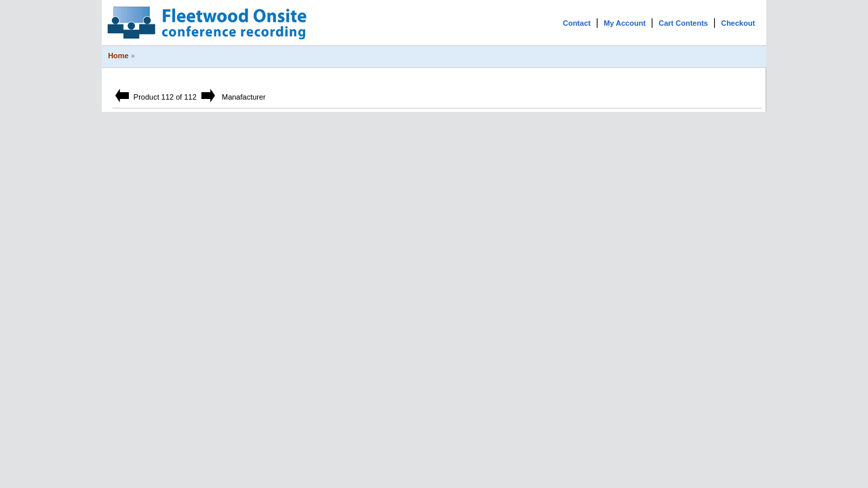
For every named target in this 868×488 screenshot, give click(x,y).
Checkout (738, 23)
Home (118, 56)
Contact (577, 23)
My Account (625, 23)
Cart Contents (683, 23)
